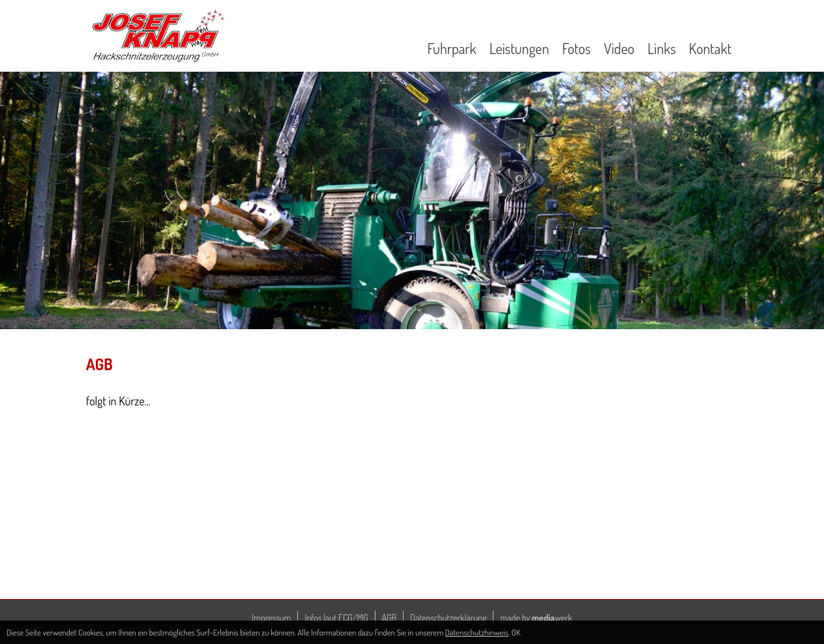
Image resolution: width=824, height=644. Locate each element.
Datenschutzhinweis (477, 632)
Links (662, 48)
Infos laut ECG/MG (336, 618)
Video (619, 48)
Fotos (576, 48)
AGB (390, 618)
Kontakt (710, 48)
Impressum (271, 618)
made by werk (536, 618)
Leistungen (520, 48)
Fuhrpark (451, 48)
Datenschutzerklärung (448, 618)
